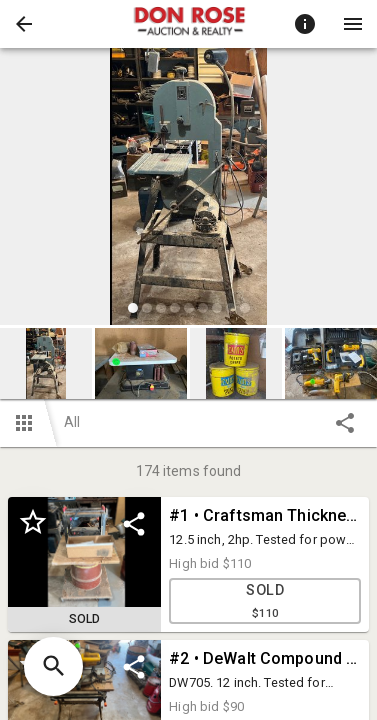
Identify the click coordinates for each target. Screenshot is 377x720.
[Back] (24, 24)
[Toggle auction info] (305, 24)
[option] (188, 189)
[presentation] (189, 24)
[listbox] (188, 189)
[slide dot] (133, 308)
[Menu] (353, 24)
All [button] (72, 422)
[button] (24, 24)
